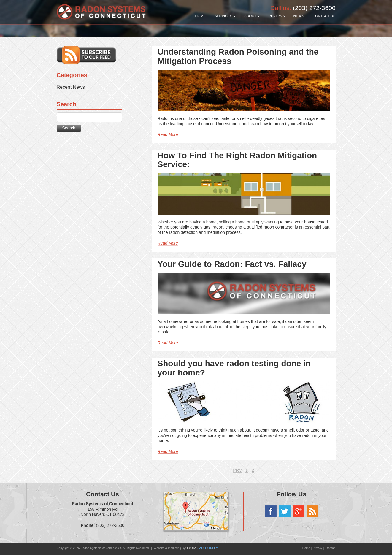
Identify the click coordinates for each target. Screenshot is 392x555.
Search (69, 128)
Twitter (285, 511)
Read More (168, 134)
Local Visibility (203, 548)
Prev (237, 470)
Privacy (317, 548)
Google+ (299, 511)
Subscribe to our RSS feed (86, 55)
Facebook (271, 511)
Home (307, 548)
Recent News (71, 87)
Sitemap (330, 548)
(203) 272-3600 (314, 8)
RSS (312, 511)
